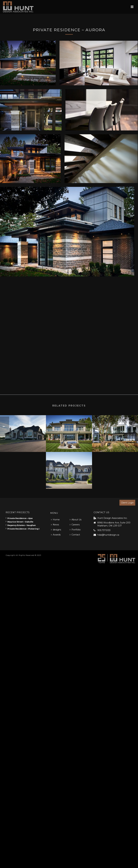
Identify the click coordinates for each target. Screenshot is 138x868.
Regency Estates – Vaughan (21, 525)
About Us (76, 520)
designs (56, 530)
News (55, 525)
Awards (56, 535)
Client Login (127, 503)
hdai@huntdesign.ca (108, 535)
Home (55, 520)
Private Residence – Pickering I (23, 529)
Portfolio (75, 530)
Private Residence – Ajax (19, 518)
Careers (75, 525)
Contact (75, 535)
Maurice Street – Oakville (19, 522)
